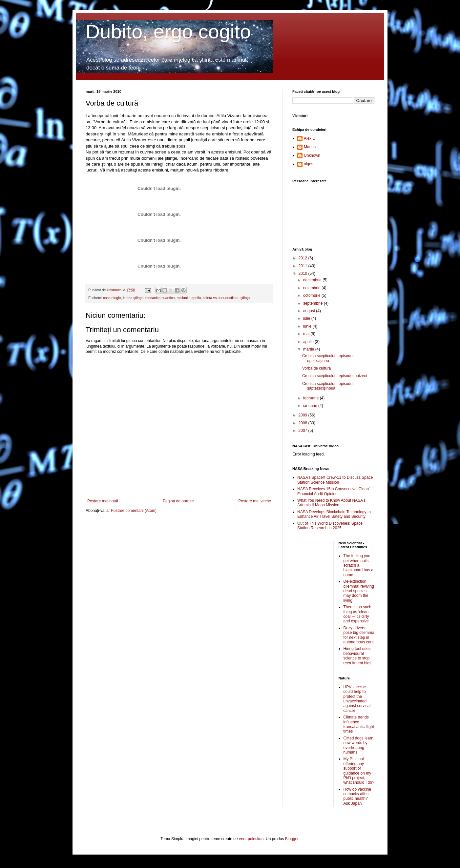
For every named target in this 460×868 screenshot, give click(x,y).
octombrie (312, 295)
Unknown (312, 155)
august (310, 311)
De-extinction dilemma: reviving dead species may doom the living (359, 591)
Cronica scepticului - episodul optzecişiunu (328, 358)
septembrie (314, 303)
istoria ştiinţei (133, 298)
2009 (303, 415)
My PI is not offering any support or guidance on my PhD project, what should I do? (359, 771)
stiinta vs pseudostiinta (221, 298)
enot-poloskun (251, 839)
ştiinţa (245, 298)
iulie (307, 318)
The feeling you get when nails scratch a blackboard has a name (358, 565)
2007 (303, 431)
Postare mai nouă (103, 501)
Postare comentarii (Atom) (134, 511)
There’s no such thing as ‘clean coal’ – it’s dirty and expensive (357, 614)
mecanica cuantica (160, 298)
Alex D (310, 138)
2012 (303, 258)
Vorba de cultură (316, 368)
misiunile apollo (189, 298)
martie (309, 349)
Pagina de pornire (178, 501)
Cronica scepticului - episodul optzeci (335, 376)
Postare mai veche (255, 501)
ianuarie (311, 406)
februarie (312, 398)
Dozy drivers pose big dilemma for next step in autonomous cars (359, 635)
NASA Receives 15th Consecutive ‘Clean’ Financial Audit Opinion (333, 491)
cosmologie (112, 298)
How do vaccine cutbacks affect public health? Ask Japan (357, 796)
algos (309, 164)
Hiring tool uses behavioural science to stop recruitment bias (357, 656)
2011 (303, 266)
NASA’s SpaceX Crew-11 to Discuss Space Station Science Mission (335, 480)
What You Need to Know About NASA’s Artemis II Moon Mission (331, 503)
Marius (310, 147)
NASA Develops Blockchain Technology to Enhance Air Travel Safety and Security (334, 514)
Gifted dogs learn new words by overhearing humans (358, 745)
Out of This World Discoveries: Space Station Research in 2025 (330, 526)
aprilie (309, 342)
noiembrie (312, 288)
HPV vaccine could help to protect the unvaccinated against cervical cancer (357, 699)
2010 (303, 273)
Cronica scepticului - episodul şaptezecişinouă (328, 386)
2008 (303, 423)
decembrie (313, 280)
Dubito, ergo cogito (168, 32)
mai (307, 334)
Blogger (292, 839)
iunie (308, 326)
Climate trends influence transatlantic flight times (359, 724)
